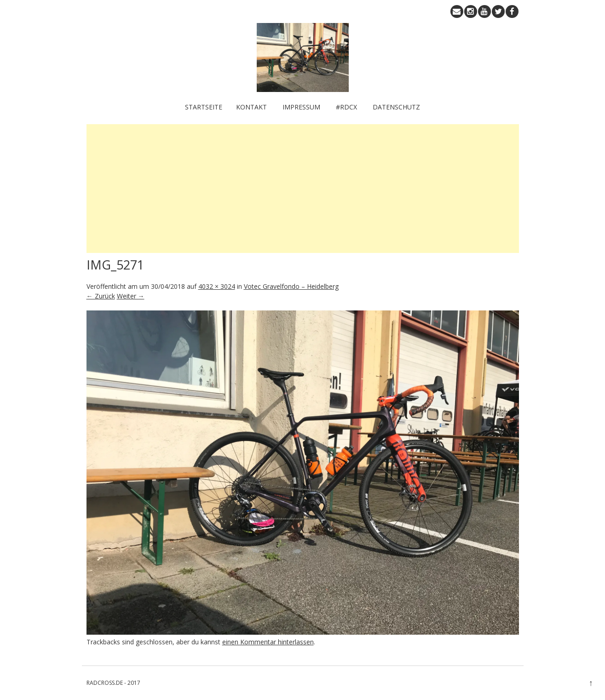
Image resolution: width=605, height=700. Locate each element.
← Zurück (101, 296)
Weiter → (131, 296)
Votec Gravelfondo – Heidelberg (291, 286)
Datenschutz (396, 107)
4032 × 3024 (217, 286)
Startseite (204, 107)
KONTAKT (251, 107)
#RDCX (346, 107)
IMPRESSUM (301, 107)
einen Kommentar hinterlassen (268, 642)
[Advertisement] (303, 189)
